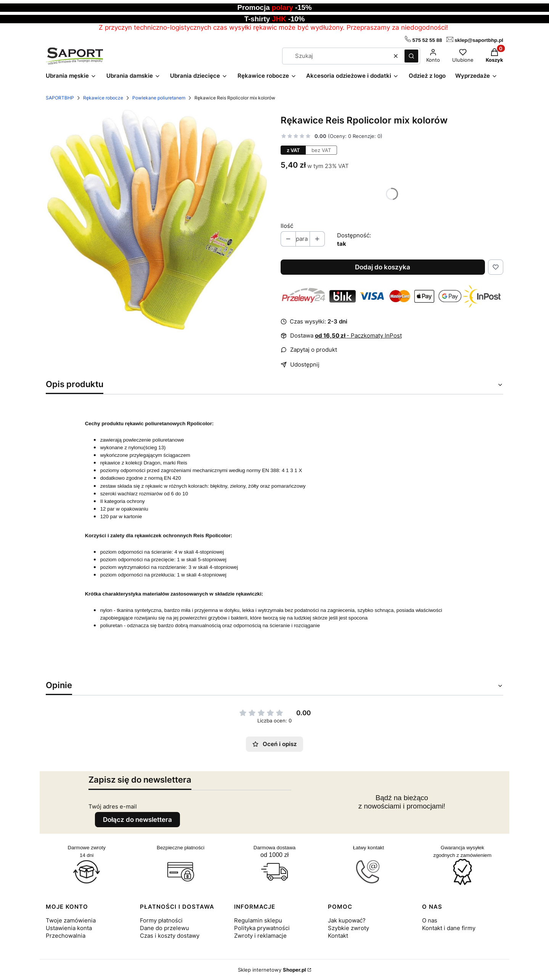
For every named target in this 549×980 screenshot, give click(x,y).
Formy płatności (161, 920)
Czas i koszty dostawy (170, 936)
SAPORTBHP (60, 98)
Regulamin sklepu (258, 920)
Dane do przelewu (165, 928)
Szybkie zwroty (348, 928)
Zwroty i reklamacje (260, 936)
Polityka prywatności (262, 928)
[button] (411, 56)
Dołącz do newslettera (137, 820)
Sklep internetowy (272, 970)
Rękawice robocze (103, 98)
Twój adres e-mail (113, 806)
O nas (430, 920)
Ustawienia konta (69, 928)
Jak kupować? (347, 920)
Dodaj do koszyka (383, 267)
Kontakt (338, 936)
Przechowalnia (66, 936)
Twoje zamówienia (71, 920)
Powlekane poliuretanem (159, 98)
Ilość (287, 226)
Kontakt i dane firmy (449, 928)
